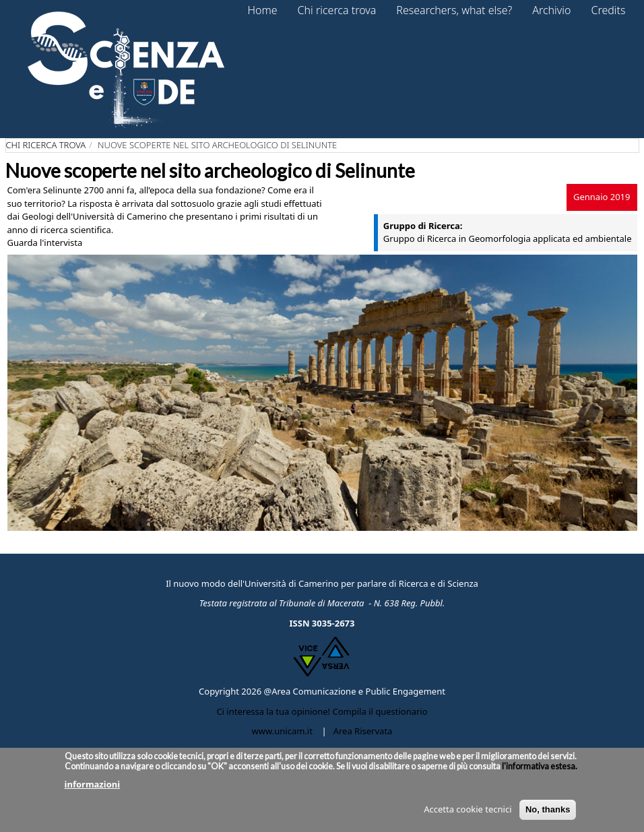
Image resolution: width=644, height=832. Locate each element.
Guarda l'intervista (45, 243)
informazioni (93, 784)
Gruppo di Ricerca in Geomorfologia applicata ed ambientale (508, 238)
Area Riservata (363, 731)
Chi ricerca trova (46, 145)
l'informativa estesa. (539, 766)
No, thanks (548, 809)
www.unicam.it (282, 731)
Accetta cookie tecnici (468, 809)
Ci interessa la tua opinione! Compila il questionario (322, 711)
